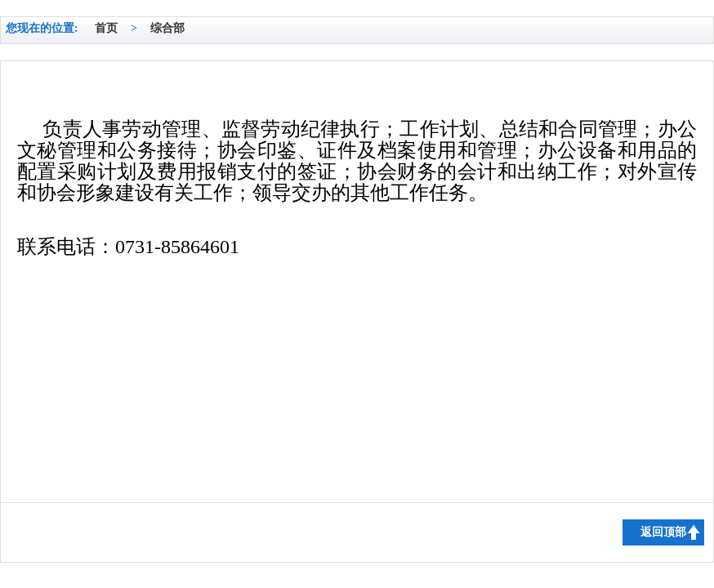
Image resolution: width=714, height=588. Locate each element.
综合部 (167, 28)
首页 (106, 28)
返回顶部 (663, 532)
